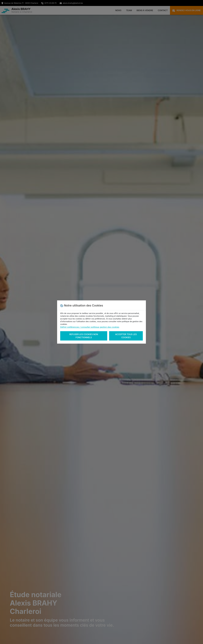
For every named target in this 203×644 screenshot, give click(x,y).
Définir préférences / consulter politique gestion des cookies (90, 327)
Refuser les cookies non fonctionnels (84, 336)
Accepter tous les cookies (126, 336)
